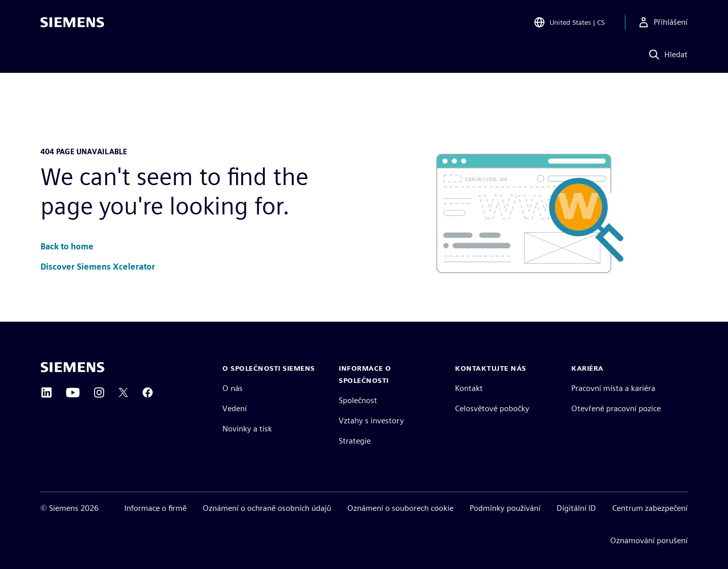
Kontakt (469, 388)
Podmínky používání (505, 508)
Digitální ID (576, 508)
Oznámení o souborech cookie (400, 508)
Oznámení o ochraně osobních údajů (267, 508)
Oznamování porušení (649, 540)
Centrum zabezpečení (650, 508)
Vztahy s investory (371, 421)
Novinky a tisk (247, 429)
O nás (233, 388)
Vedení (235, 408)
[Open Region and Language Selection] (569, 22)
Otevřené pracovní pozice (616, 408)
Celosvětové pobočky (492, 408)
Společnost (358, 400)
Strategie (355, 441)
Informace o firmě (155, 508)
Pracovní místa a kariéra (613, 388)
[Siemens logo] (72, 22)
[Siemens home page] (73, 367)
